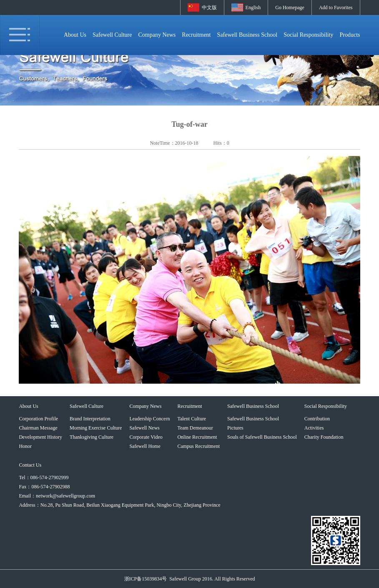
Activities (314, 428)
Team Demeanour (195, 428)
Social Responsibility (308, 35)
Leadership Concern (149, 419)
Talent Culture (192, 419)
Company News (157, 35)
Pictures (235, 428)
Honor (25, 446)
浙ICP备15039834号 (146, 579)
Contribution (317, 419)
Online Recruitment (197, 437)
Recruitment (196, 35)
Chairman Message (38, 428)
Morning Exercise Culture (96, 428)
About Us (75, 35)
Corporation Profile (38, 419)
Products (350, 35)
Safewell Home (145, 446)
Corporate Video (146, 437)
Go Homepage (290, 8)
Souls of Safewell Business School (262, 437)
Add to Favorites (336, 8)
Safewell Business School (247, 35)
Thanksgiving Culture (92, 437)
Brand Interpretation (90, 419)
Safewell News (144, 428)
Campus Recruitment (198, 446)
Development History (40, 437)
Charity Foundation (324, 437)
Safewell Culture (112, 35)
